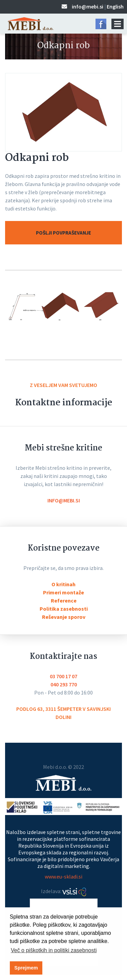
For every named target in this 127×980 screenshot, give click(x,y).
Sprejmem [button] (26, 968)
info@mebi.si (88, 6)
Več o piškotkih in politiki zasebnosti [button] (54, 950)
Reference (64, 600)
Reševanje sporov (64, 617)
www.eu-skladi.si (63, 876)
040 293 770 (64, 684)
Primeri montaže (63, 592)
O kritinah (63, 584)
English (115, 6)
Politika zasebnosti (64, 609)
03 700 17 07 (63, 676)
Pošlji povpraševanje (63, 233)
